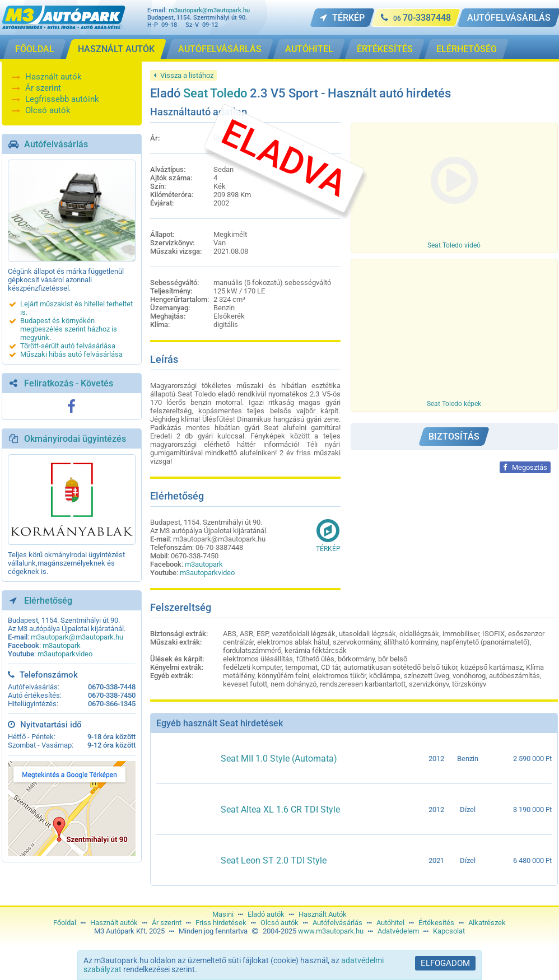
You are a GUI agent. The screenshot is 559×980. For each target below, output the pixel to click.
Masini (223, 914)
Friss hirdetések (221, 923)
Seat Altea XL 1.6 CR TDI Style (280, 809)
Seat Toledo (215, 93)
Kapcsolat (449, 931)
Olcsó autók (48, 110)
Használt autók (53, 77)
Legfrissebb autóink (62, 99)
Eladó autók (266, 914)
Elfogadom (445, 963)
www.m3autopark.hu (331, 931)
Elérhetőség (48, 601)
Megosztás (525, 467)
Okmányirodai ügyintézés (75, 439)
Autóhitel (390, 923)
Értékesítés (436, 923)
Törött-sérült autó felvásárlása (68, 346)
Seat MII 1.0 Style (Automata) (279, 759)
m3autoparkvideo (65, 654)
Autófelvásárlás (56, 144)
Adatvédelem (398, 931)
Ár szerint (43, 88)
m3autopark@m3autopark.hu (209, 10)
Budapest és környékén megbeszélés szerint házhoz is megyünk (69, 329)
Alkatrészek (487, 923)
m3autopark (62, 645)
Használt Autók (323, 914)
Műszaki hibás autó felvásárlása (71, 354)
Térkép (328, 535)
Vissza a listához (183, 75)
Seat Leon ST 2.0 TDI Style (274, 860)
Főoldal (65, 923)
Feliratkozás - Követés (69, 383)
